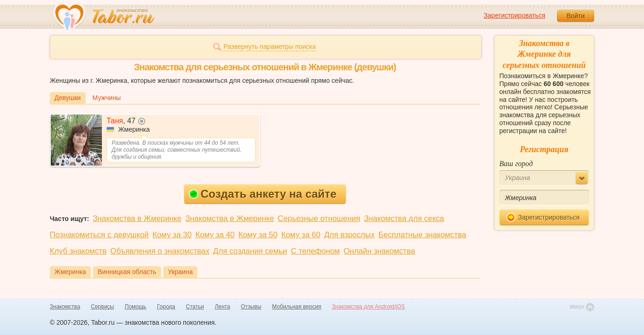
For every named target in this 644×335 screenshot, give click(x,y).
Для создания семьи (250, 251)
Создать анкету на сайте (263, 194)
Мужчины (107, 98)
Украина (180, 272)
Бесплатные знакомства (422, 235)
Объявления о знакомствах (160, 251)
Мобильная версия (297, 307)
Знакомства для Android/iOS (368, 307)
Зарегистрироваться (515, 15)
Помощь (135, 307)
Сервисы (102, 307)
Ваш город (516, 164)
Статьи (195, 307)
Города (166, 307)
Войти (575, 16)
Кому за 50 (258, 235)
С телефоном (315, 251)
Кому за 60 (301, 235)
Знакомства (65, 307)
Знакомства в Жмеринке (137, 218)
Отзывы (251, 307)
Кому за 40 (215, 235)
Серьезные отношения (319, 218)
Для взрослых (350, 235)
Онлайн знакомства (379, 251)
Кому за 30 (172, 235)
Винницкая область (127, 272)
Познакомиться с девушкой (99, 235)
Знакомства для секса (404, 218)
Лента (222, 307)
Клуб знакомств (78, 251)
